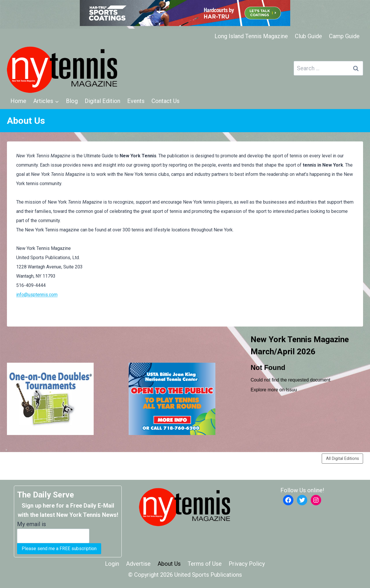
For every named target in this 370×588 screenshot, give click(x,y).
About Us (169, 564)
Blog (72, 101)
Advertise (138, 564)
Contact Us (165, 101)
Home (18, 101)
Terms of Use (205, 564)
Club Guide (308, 36)
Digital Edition (102, 101)
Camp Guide (344, 36)
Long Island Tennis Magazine (251, 36)
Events (136, 101)
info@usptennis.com (37, 295)
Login (112, 564)
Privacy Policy (247, 564)
